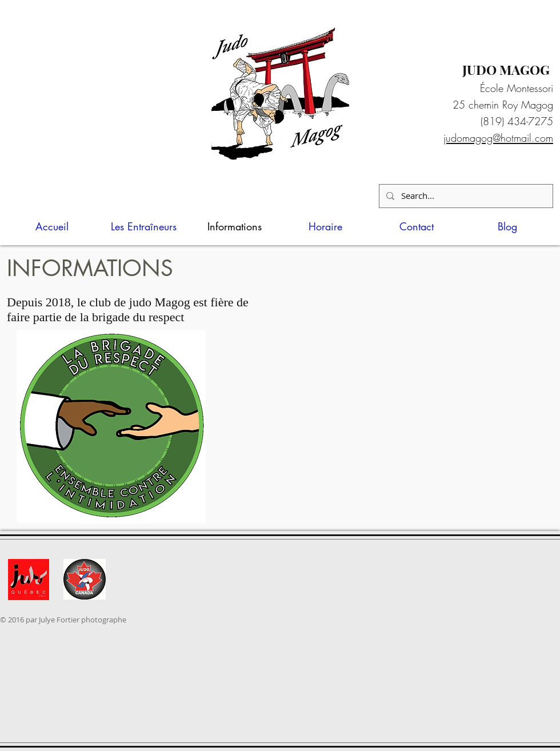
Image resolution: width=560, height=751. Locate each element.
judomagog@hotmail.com (498, 138)
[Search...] (465, 196)
